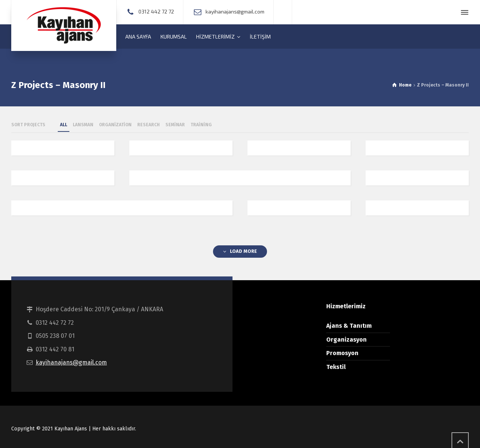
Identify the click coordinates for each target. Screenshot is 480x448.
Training (201, 125)
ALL (64, 125)
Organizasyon (346, 340)
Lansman (83, 125)
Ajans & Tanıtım (349, 326)
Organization (115, 125)
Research (148, 125)
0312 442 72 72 (156, 11)
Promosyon (342, 353)
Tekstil (336, 367)
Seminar (175, 125)
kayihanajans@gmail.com (235, 11)
